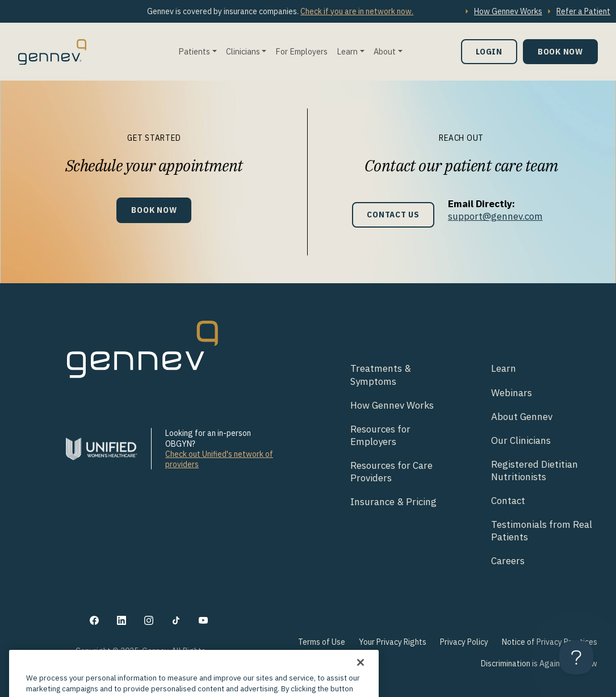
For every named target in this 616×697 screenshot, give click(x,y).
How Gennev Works (508, 11)
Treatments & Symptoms (381, 375)
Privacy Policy (464, 642)
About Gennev (522, 417)
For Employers (301, 51)
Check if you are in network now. (357, 11)
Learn (347, 51)
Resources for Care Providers (391, 472)
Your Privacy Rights (393, 642)
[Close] (361, 677)
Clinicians (243, 51)
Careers (508, 561)
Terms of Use (322, 642)
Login (489, 51)
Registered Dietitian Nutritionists (535, 471)
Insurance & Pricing (393, 502)
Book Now (560, 51)
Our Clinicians (521, 440)
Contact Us (393, 214)
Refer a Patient (583, 11)
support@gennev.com (495, 216)
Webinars (512, 393)
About (385, 51)
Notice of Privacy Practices (550, 642)
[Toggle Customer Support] (576, 657)
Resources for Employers (380, 435)
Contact (508, 501)
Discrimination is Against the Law (539, 664)
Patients (194, 51)
